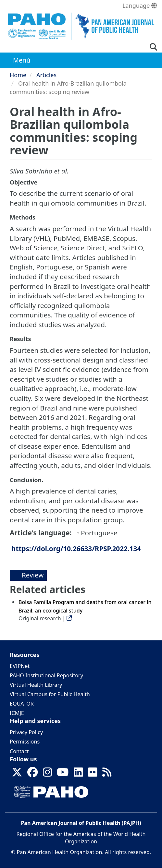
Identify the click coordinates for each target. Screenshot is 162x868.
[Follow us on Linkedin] (78, 774)
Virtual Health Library (36, 685)
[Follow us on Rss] (107, 774)
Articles (46, 75)
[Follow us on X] (17, 774)
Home (18, 75)
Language (140, 6)
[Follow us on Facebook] (32, 774)
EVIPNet (20, 666)
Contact (19, 751)
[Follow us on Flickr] (93, 774)
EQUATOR (22, 704)
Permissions (25, 742)
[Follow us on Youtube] (63, 774)
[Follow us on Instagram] (47, 774)
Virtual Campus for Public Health (50, 694)
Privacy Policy (26, 732)
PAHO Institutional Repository (46, 675)
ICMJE (17, 713)
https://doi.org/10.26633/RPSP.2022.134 (76, 549)
